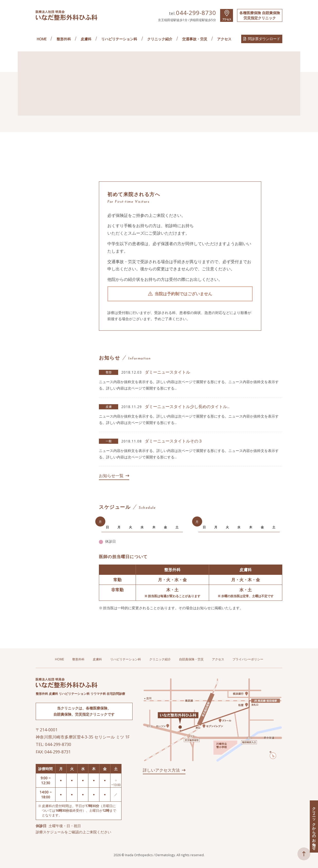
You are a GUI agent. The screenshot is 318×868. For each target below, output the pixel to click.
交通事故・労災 (195, 39)
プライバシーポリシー (248, 659)
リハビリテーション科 (119, 39)
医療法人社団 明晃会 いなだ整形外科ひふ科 (67, 15)
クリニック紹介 (160, 39)
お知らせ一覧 (111, 476)
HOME (42, 39)
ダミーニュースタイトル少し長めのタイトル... (187, 407)
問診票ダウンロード (264, 39)
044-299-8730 (196, 13)
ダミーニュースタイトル (167, 372)
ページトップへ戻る (304, 854)
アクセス (227, 19)
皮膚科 (86, 39)
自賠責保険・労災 (191, 659)
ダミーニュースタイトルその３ (174, 441)
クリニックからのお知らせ (314, 827)
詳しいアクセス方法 (161, 770)
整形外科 (64, 39)
